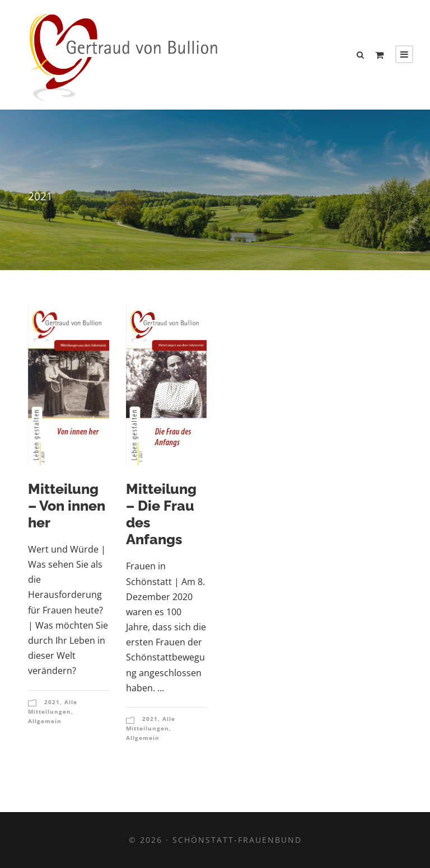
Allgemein (45, 721)
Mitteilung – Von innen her (67, 506)
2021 (52, 702)
